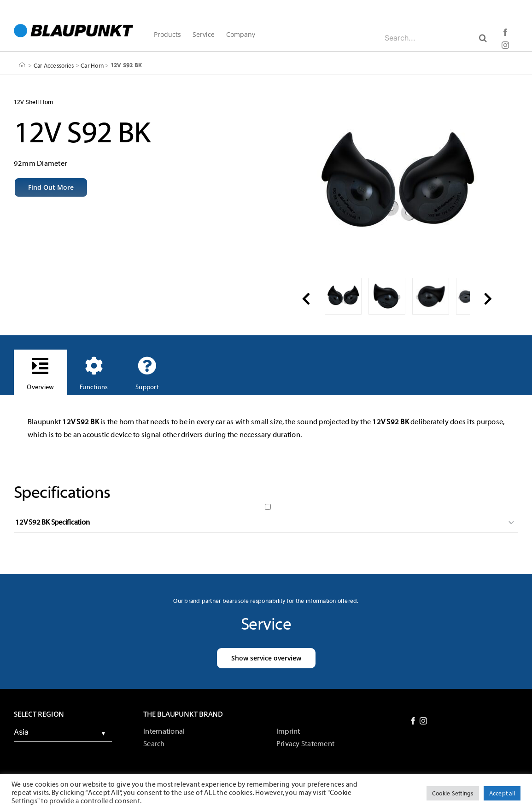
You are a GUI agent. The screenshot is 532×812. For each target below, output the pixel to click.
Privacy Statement (305, 744)
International (164, 731)
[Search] (483, 38)
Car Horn (92, 65)
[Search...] (436, 38)
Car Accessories (54, 65)
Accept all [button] (502, 793)
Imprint (288, 731)
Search (154, 744)
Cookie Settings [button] (453, 793)
